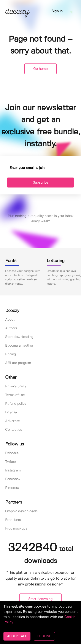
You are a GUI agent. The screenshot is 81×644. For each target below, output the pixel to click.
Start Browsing (40, 599)
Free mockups (16, 529)
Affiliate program (18, 363)
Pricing (11, 354)
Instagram (13, 470)
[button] (70, 11)
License (11, 412)
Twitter (11, 462)
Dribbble (12, 453)
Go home (40, 69)
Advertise (13, 421)
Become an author (19, 346)
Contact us (13, 430)
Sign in (57, 11)
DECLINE (44, 636)
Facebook (13, 479)
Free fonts (13, 520)
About (10, 320)
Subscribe (40, 182)
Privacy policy (16, 386)
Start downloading (19, 337)
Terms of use (15, 395)
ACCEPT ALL (17, 636)
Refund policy (16, 404)
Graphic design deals (21, 511)
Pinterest (12, 488)
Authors (11, 328)
